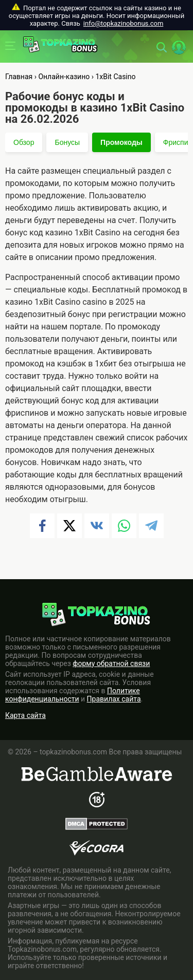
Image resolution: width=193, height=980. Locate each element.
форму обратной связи (111, 663)
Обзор (24, 142)
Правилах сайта (114, 699)
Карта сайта (25, 715)
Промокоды (121, 142)
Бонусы (67, 142)
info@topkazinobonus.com (123, 23)
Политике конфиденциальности (73, 695)
